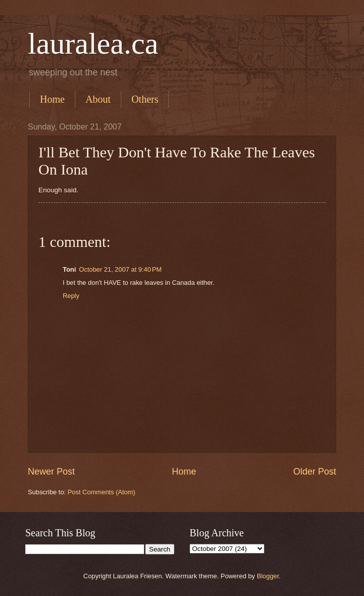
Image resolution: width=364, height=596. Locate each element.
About (98, 99)
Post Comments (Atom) (102, 492)
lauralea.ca (93, 44)
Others (145, 99)
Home (52, 99)
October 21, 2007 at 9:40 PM (120, 269)
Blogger (268, 576)
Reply (71, 296)
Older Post (315, 472)
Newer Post (51, 472)
